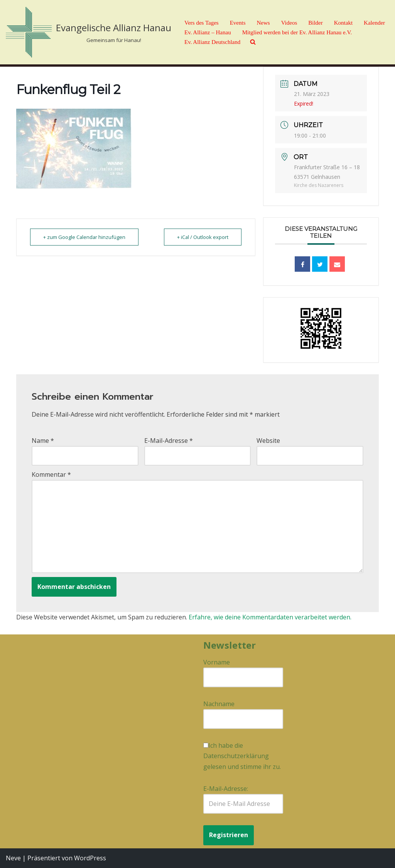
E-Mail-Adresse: (243, 799)
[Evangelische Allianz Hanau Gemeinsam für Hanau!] (89, 32)
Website (268, 441)
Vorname (217, 662)
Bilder (316, 23)
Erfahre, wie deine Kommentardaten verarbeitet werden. (270, 617)
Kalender (374, 23)
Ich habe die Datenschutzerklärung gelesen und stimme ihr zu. (242, 756)
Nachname (219, 704)
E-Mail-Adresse (169, 441)
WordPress (90, 858)
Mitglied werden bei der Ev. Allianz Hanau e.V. (297, 32)
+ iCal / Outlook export (202, 237)
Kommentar (51, 474)
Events (238, 23)
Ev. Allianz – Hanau (208, 32)
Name (43, 441)
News (263, 23)
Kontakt (343, 23)
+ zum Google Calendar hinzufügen (85, 237)
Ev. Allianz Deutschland (212, 42)
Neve (13, 858)
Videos (289, 23)
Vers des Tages (202, 23)
